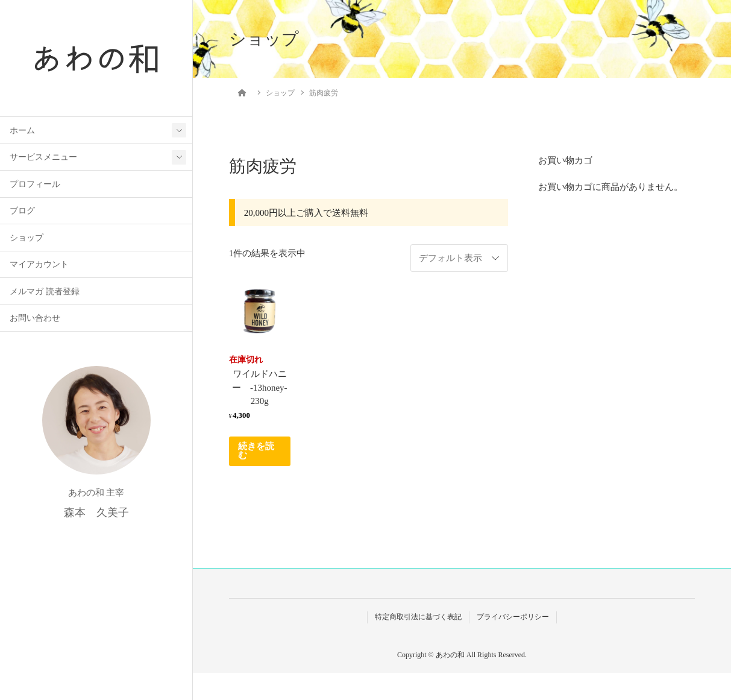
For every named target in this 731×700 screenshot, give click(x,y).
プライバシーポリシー (513, 617)
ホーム (22, 131)
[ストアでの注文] (460, 258)
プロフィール (35, 184)
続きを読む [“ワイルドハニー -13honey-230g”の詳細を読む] (256, 451)
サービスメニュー (43, 157)
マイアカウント (39, 264)
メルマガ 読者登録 (44, 292)
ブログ (22, 211)
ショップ (27, 238)
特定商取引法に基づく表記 (418, 617)
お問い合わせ (35, 318)
